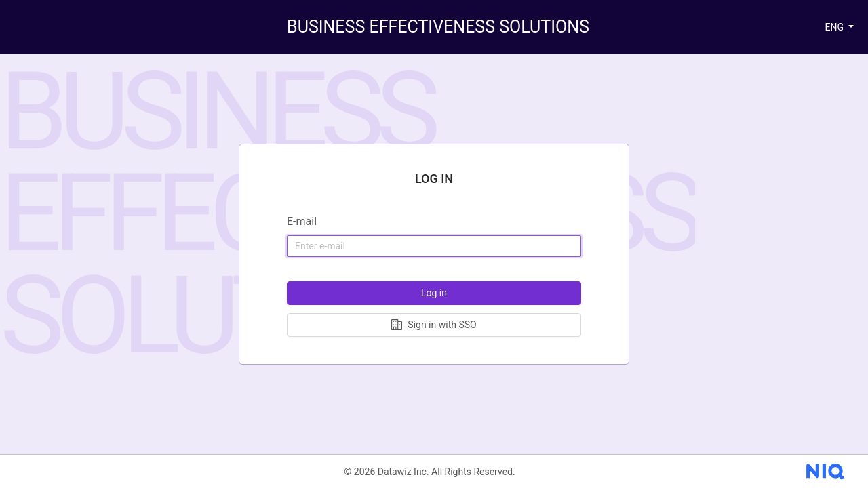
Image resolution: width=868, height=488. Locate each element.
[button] (839, 27)
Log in (434, 293)
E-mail (302, 221)
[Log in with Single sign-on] (434, 325)
